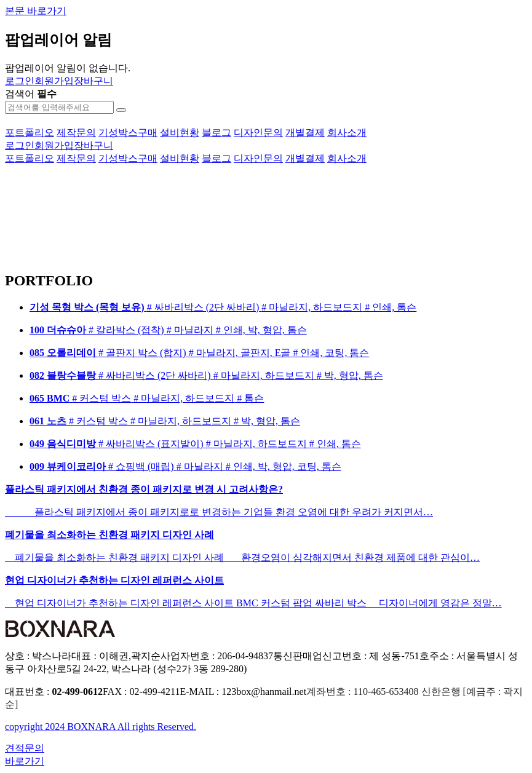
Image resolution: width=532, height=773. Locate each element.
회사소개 (347, 133)
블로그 (216, 133)
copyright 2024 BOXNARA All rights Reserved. (101, 727)
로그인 (20, 81)
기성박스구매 (128, 133)
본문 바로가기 (36, 11)
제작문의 (76, 133)
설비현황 (180, 133)
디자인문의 (258, 133)
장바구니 (93, 81)
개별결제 (305, 133)
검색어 (31, 94)
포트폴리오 (30, 133)
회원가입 (54, 81)
